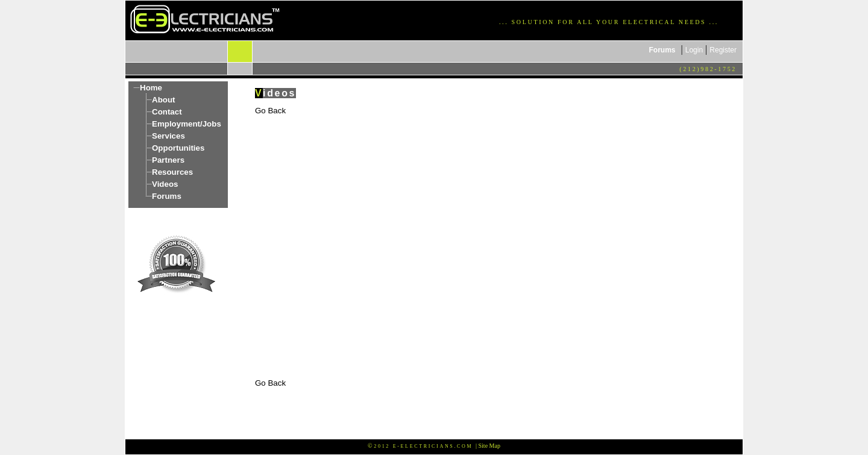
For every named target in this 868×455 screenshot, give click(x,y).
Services (168, 136)
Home (151, 88)
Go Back (270, 111)
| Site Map (488, 446)
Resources (172, 172)
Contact (167, 112)
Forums (662, 50)
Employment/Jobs (187, 124)
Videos (165, 184)
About (164, 100)
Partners (168, 160)
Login (694, 50)
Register (723, 50)
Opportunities (178, 148)
